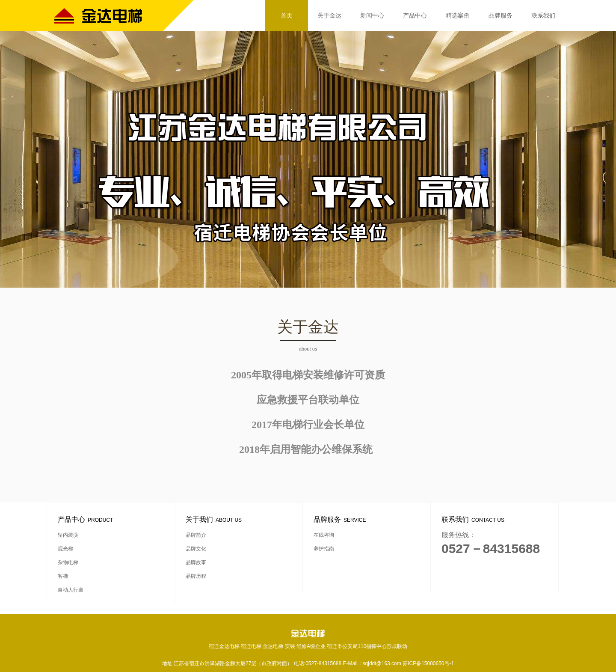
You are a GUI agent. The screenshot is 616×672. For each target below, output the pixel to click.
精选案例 (458, 15)
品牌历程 (196, 576)
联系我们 (543, 15)
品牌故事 (196, 562)
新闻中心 (372, 15)
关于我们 (215, 519)
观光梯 (65, 549)
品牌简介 (196, 535)
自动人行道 (71, 590)
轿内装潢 (68, 535)
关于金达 (329, 15)
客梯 (63, 576)
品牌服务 (500, 15)
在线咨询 (324, 535)
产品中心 (415, 15)
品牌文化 (196, 549)
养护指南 (324, 549)
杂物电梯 (68, 562)
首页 (287, 15)
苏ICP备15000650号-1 (428, 663)
